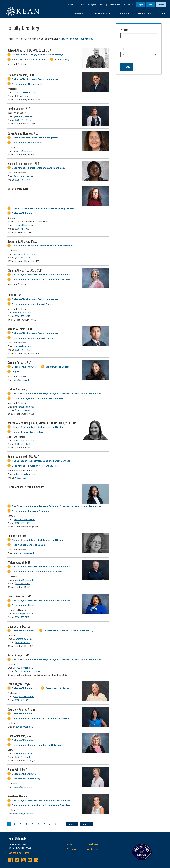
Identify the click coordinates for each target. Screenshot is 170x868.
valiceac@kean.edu (24, 441)
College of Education (23, 631)
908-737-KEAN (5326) (19, 854)
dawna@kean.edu (23, 152)
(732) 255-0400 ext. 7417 (28, 672)
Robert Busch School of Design (28, 60)
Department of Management (27, 85)
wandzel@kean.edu (24, 581)
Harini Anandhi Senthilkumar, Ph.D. (27, 488)
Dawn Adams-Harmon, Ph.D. (23, 134)
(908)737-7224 (22, 411)
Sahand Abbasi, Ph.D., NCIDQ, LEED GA (29, 51)
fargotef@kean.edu (24, 697)
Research (125, 14)
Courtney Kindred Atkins (21, 710)
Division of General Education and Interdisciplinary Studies (43, 209)
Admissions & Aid (102, 14)
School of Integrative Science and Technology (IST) (39, 399)
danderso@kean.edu (25, 554)
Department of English (57, 368)
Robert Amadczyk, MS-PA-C (23, 457)
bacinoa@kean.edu (24, 814)
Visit (151, 4)
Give (101, 5)
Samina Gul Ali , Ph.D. (20, 363)
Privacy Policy (75, 845)
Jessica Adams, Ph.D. (19, 109)
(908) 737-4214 (23, 317)
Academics (79, 14)
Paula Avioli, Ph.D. (18, 770)
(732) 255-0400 (23, 758)
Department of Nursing (24, 606)
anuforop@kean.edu (25, 614)
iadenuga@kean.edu (25, 177)
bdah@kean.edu (23, 313)
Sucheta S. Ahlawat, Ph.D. (22, 242)
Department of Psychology (26, 779)
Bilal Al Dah (14, 296)
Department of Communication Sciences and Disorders (41, 280)
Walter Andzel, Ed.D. (19, 563)
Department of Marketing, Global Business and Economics (42, 246)
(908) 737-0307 (23, 230)
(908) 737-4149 (23, 258)
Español (161, 4)
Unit (124, 49)
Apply (140, 4)
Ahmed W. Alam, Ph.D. (20, 329)
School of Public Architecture (28, 433)
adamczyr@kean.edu (25, 475)
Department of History (57, 689)
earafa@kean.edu (23, 640)
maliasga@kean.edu (24, 407)
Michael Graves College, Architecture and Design (38, 55)
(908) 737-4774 (23, 181)
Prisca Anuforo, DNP (19, 597)
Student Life (144, 14)
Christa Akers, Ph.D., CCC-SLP (25, 271)
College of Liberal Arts (24, 214)
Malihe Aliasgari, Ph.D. (20, 390)
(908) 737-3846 (23, 643)
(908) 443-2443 (23, 121)
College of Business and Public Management (35, 80)
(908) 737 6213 (22, 618)
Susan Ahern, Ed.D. (18, 190)
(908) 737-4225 (23, 351)
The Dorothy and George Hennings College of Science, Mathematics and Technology (56, 394)
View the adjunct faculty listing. (77, 39)
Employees (92, 5)
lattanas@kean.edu (24, 754)
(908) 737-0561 (23, 445)
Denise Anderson (17, 537)
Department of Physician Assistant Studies (35, 466)
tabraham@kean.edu (25, 93)
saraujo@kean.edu (24, 668)
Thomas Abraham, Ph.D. (21, 76)
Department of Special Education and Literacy (68, 631)
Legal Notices (75, 850)
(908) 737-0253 (23, 701)
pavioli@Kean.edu (23, 788)
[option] (161, 5)
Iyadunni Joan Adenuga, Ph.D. (24, 164)
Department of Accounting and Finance (33, 305)
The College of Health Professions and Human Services (41, 275)
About (162, 14)
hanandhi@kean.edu (25, 520)
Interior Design (62, 60)
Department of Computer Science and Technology (39, 169)
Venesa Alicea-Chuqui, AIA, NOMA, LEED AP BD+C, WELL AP (42, 424)
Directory (55, 850)
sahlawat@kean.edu (25, 255)
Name (125, 30)
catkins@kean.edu (24, 727)
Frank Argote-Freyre (19, 685)
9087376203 (21, 478)
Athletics (72, 5)
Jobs (53, 845)
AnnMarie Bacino (17, 797)
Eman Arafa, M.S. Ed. (19, 627)
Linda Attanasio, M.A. (19, 736)
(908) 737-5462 (23, 584)
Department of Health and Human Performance (37, 572)
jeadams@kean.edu (24, 117)
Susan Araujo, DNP (18, 656)
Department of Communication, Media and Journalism (40, 719)
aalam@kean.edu (23, 347)
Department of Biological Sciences (30, 512)
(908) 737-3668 (23, 524)
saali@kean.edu (22, 381)
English (16, 372)
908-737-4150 (22, 97)
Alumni (81, 5)
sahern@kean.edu (24, 226)
